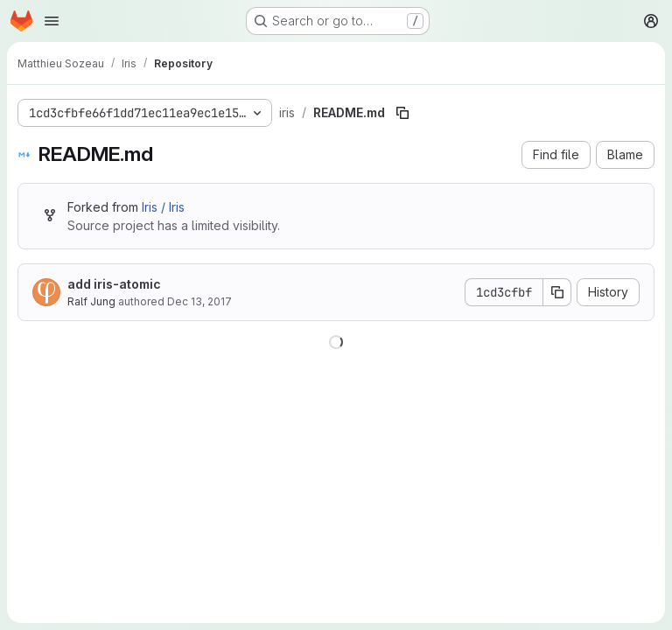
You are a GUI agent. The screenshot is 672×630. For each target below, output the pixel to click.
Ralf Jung (91, 301)
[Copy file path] (402, 113)
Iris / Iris (163, 207)
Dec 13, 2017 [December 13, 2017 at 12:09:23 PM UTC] (199, 301)
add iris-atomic (114, 284)
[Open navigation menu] (52, 21)
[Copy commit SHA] (557, 292)
